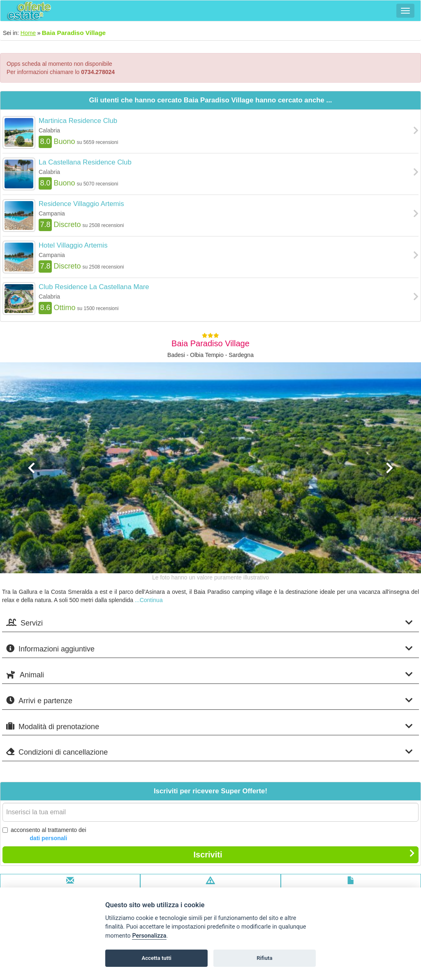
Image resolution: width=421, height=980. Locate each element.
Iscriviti (304, 854)
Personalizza (149, 936)
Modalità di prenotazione (209, 726)
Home (28, 33)
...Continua (149, 600)
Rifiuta (264, 958)
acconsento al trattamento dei (44, 834)
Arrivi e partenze (209, 701)
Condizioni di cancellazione (209, 752)
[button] (32, 517)
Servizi (209, 623)
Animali (209, 675)
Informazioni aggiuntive (209, 649)
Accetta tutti (156, 958)
